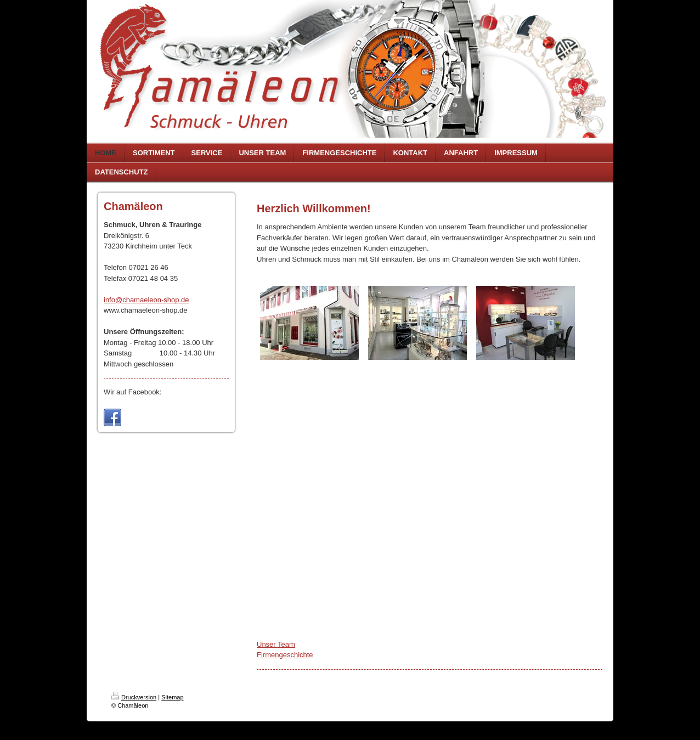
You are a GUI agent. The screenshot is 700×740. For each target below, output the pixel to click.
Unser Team (276, 644)
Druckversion (134, 697)
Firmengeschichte (285, 655)
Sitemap (172, 697)
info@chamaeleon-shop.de (146, 300)
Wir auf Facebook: (133, 392)
